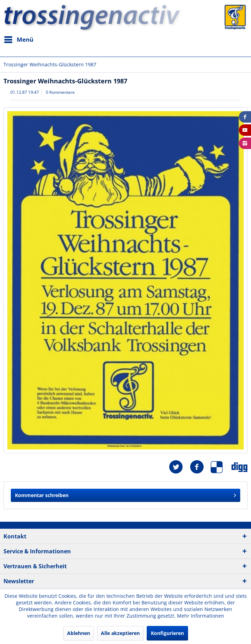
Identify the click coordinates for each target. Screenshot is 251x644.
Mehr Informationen (201, 616)
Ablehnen (79, 633)
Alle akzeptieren (120, 633)
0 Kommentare (60, 92)
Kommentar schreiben (125, 494)
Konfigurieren (167, 633)
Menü (19, 39)
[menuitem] (18, 40)
